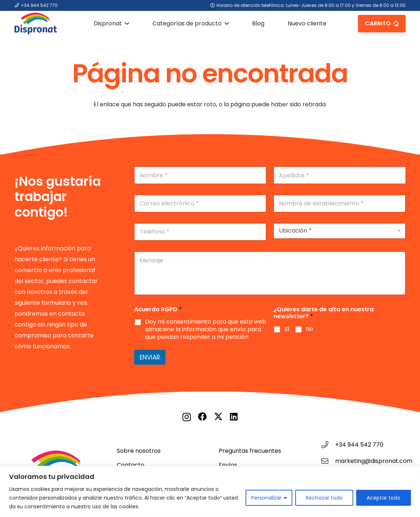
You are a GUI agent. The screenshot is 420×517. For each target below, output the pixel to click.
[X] (218, 417)
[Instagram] (187, 417)
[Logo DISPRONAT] (36, 24)
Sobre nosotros (139, 451)
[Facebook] (202, 417)
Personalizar (266, 498)
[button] (125, 24)
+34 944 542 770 (359, 445)
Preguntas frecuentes (250, 451)
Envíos (228, 465)
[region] (210, 491)
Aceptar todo (384, 498)
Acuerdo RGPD (158, 309)
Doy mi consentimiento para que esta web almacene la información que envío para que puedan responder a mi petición (206, 329)
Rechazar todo (324, 498)
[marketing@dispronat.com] (328, 461)
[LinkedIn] (234, 417)
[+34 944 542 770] (328, 445)
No (310, 329)
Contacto (131, 465)
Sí (287, 329)
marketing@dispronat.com (374, 461)
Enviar (150, 357)
